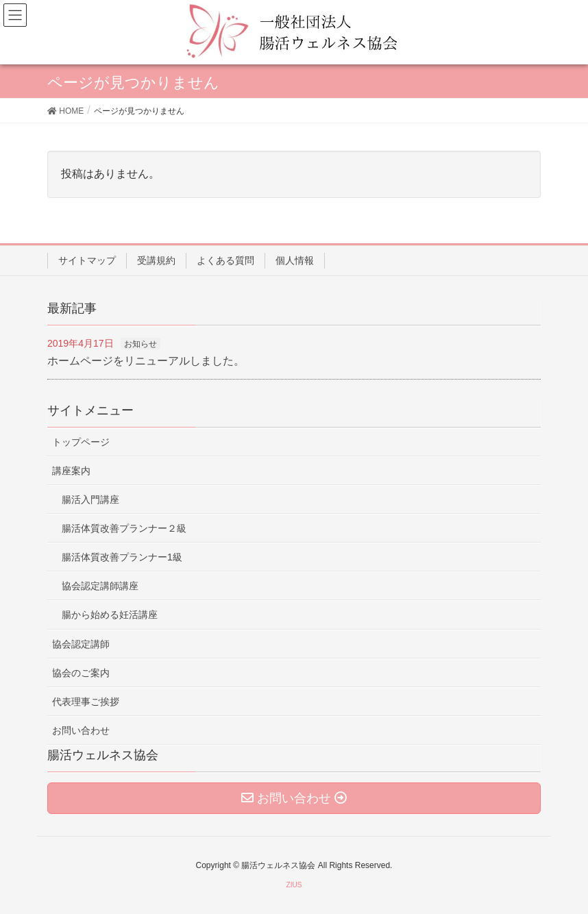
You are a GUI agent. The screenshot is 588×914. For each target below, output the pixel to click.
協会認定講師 (81, 644)
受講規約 (156, 260)
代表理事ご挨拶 (86, 702)
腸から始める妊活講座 (110, 615)
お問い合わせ (81, 730)
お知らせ (140, 344)
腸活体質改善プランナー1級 (122, 557)
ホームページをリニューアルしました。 (146, 361)
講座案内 (71, 471)
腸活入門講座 (90, 499)
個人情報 (295, 260)
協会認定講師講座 (100, 586)
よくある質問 (225, 260)
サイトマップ (87, 260)
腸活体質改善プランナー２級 (124, 528)
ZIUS (294, 885)
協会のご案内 (81, 673)
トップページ (81, 442)
